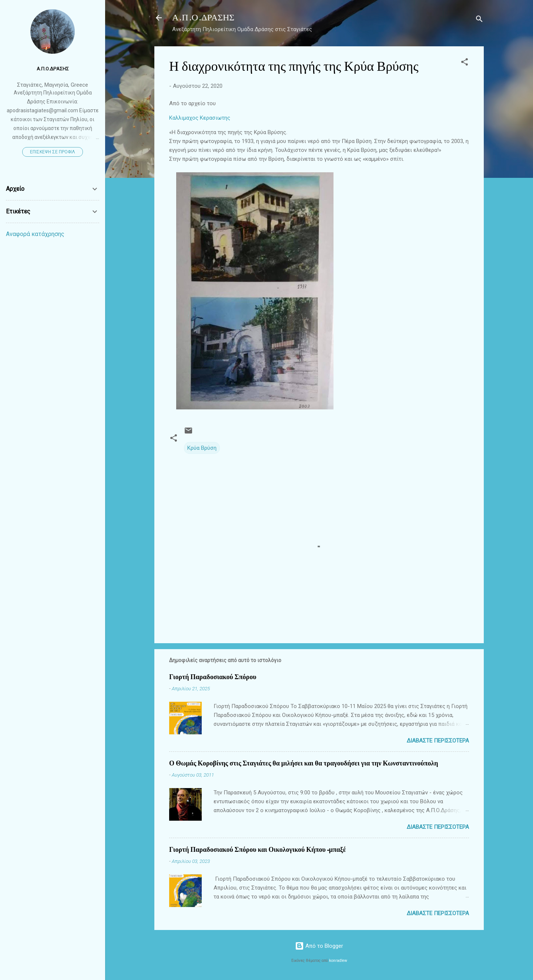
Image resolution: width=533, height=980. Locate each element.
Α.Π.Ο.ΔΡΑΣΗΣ (203, 18)
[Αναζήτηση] (479, 20)
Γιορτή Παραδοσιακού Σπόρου (213, 677)
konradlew (338, 961)
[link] (319, 118)
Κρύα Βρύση (202, 448)
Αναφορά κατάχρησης (35, 234)
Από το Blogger (319, 946)
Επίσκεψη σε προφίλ (53, 152)
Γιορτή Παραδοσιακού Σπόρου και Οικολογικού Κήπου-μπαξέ (258, 850)
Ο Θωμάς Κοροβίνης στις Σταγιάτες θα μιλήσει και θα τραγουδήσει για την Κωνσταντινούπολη (304, 763)
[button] (465, 63)
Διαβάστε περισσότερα (438, 741)
